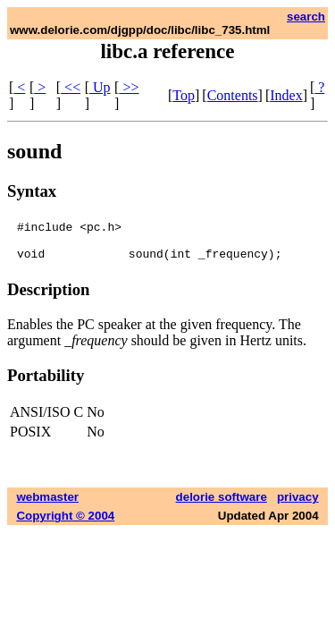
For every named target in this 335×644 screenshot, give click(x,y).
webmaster (47, 505)
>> (129, 87)
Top (184, 95)
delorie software (222, 505)
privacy (298, 505)
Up (100, 87)
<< (71, 87)
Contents (233, 95)
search (306, 17)
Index (286, 95)
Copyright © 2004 (65, 524)
